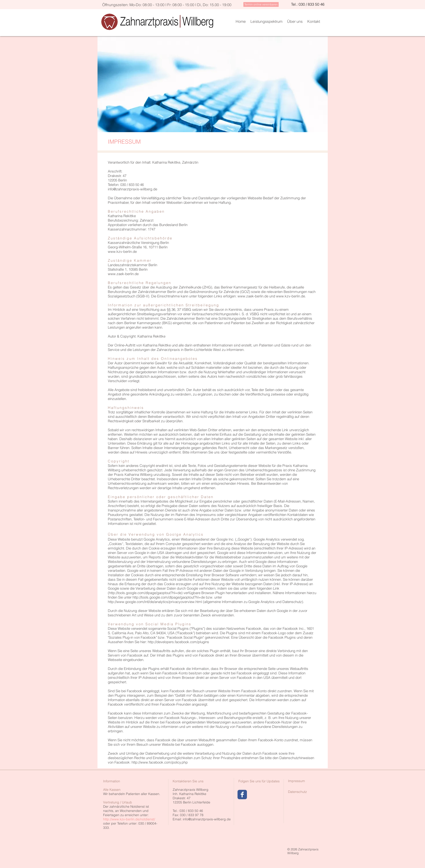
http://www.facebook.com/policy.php (160, 762)
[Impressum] (296, 781)
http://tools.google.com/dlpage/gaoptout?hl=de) (146, 593)
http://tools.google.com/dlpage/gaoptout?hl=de (169, 597)
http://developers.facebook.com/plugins (178, 642)
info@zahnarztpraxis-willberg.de (207, 819)
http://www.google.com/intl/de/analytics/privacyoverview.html (155, 602)
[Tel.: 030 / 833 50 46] (308, 4)
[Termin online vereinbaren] (261, 4)
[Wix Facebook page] (242, 795)
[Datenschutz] (297, 792)
